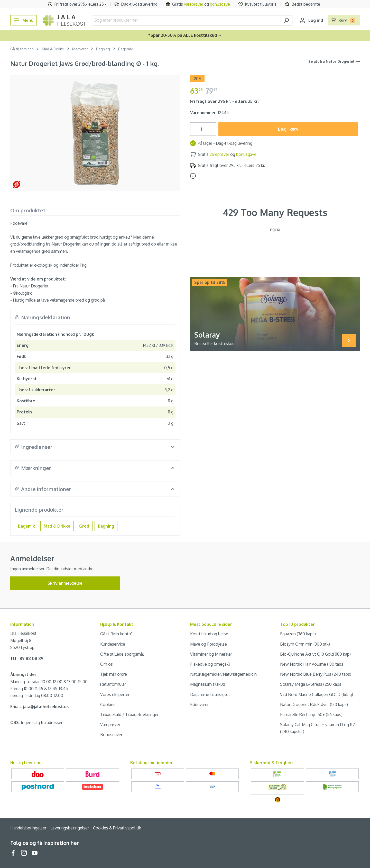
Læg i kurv (288, 129)
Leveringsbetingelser (70, 828)
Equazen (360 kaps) (298, 634)
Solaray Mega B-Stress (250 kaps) (311, 684)
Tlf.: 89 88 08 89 (27, 658)
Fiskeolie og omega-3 (210, 664)
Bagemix (26, 526)
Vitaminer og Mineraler (211, 654)
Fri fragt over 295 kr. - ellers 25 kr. (224, 101)
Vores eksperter (115, 694)
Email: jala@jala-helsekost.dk (40, 707)
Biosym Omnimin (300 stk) (305, 644)
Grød (84, 526)
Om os (107, 664)
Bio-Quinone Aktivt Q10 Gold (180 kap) (315, 654)
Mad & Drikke (57, 526)
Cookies (108, 704)
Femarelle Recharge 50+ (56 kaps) (311, 715)
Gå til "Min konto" (116, 634)
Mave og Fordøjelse (209, 644)
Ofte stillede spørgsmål (122, 654)
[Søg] (286, 20)
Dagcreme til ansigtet (210, 694)
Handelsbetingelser (28, 828)
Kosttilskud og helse (209, 634)
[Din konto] (311, 20)
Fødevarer (199, 704)
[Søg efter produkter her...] (186, 20)
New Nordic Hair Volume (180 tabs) (312, 664)
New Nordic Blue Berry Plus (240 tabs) (316, 674)
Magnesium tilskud (208, 684)
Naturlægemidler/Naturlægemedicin (223, 674)
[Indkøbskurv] (344, 20)
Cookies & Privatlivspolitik (117, 828)
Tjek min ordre (114, 674)
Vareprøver (110, 725)
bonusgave (220, 4)
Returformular (113, 684)
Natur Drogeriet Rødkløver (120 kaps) (314, 704)
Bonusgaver (111, 735)
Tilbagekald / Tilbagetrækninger (129, 715)
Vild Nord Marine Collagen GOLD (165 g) (317, 694)
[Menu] (24, 20)
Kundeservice (113, 644)
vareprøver (194, 4)
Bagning (106, 526)
